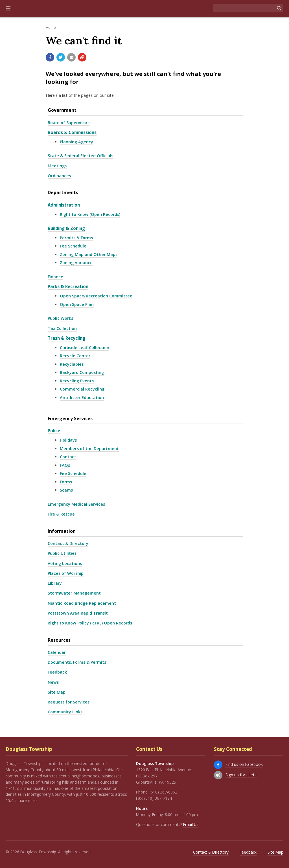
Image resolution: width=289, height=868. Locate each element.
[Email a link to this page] (71, 57)
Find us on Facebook (244, 764)
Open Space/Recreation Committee (96, 296)
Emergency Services (70, 418)
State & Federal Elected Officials (80, 156)
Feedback (57, 672)
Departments (63, 192)
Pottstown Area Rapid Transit (78, 613)
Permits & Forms (76, 238)
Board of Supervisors (69, 123)
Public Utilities (62, 553)
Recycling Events (77, 381)
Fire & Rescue (61, 514)
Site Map (57, 692)
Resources (59, 640)
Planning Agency (76, 142)
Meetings (57, 166)
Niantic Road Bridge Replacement (82, 603)
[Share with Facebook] (50, 57)
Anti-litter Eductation (82, 397)
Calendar (57, 652)
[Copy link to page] (82, 57)
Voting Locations (65, 563)
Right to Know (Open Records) (90, 214)
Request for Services (69, 702)
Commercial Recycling (82, 389)
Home (51, 27)
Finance (55, 277)
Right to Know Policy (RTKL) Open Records (90, 623)
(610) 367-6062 (163, 792)
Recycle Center (75, 356)
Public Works (60, 318)
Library (55, 583)
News (53, 682)
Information (62, 531)
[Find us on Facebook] (218, 765)
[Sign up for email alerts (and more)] (218, 775)
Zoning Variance (76, 263)
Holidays (68, 440)
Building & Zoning (66, 228)
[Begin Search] (279, 8)
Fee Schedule (73, 246)
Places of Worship (66, 573)
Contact (68, 457)
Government (62, 110)
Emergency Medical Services (76, 504)
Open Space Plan (77, 304)
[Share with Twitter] (61, 57)
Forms (66, 482)
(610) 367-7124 (158, 798)
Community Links (65, 712)
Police (54, 431)
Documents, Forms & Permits (77, 662)
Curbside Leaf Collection (85, 348)
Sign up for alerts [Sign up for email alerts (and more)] (241, 775)
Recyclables (72, 364)
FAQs (65, 465)
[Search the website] (244, 8)
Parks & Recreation (68, 286)
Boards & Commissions (72, 132)
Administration (64, 205)
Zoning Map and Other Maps (89, 254)
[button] (8, 8)
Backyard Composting (82, 372)
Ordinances (59, 176)
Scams (66, 490)
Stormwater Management (74, 593)
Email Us (191, 824)
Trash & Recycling (66, 338)
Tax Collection (62, 328)
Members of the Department (89, 449)
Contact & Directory (68, 543)
